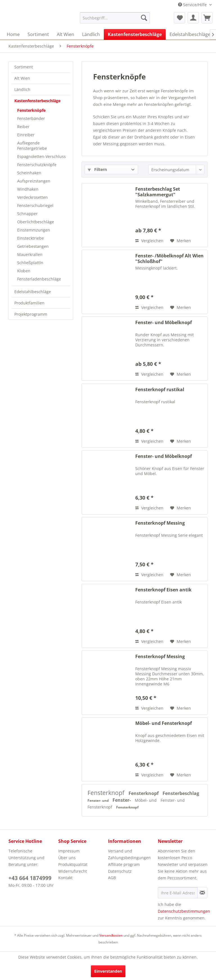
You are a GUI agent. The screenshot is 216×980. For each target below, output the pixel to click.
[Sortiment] (38, 34)
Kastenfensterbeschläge (37, 101)
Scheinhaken (29, 173)
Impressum (69, 851)
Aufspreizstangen (34, 181)
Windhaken (28, 189)
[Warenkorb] (207, 18)
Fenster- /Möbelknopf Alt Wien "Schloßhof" (169, 259)
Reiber (23, 127)
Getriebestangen (33, 246)
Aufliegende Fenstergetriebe (32, 146)
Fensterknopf (107, 793)
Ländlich (22, 89)
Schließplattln (30, 263)
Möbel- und (146, 800)
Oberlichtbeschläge (36, 222)
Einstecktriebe (31, 238)
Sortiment (24, 67)
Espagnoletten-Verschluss (41, 156)
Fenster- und (99, 800)
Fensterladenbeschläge (39, 279)
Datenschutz (120, 871)
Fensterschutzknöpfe (37, 165)
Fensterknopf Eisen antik (163, 590)
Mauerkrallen (30, 254)
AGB (112, 878)
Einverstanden (108, 971)
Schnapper (27, 214)
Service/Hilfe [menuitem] (193, 5)
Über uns (67, 858)
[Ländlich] (91, 34)
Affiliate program (124, 864)
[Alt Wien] (66, 34)
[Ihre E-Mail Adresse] (178, 893)
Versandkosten (111, 935)
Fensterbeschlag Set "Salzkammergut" (158, 192)
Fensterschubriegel (35, 205)
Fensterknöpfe (31, 110)
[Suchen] (144, 18)
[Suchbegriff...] (115, 18)
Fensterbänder (31, 118)
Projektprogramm (31, 314)
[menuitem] (115, 18)
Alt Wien (22, 78)
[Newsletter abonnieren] (202, 893)
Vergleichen (149, 241)
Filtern (97, 169)
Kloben (24, 271)
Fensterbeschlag (181, 793)
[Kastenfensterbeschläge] (135, 34)
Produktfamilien (29, 303)
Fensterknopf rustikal (160, 390)
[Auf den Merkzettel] (181, 241)
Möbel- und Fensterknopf (164, 723)
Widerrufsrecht (73, 871)
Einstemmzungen (34, 230)
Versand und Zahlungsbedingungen (129, 854)
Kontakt (65, 878)
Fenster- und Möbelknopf (164, 323)
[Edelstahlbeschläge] (190, 34)
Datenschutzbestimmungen (184, 911)
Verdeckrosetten (32, 197)
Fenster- (122, 800)
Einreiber (26, 135)
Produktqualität (73, 864)
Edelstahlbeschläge (33, 292)
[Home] (13, 34)
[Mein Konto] (193, 18)
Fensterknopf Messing (160, 523)
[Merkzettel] (179, 18)
